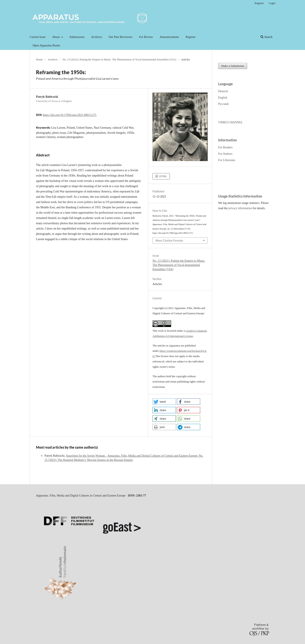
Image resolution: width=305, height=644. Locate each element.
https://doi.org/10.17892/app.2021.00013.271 (70, 115)
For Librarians (227, 160)
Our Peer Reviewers (120, 37)
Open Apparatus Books (46, 45)
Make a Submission (233, 66)
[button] (164, 402)
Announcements (169, 37)
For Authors (225, 154)
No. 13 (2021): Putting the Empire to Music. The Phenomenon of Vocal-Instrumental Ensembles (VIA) (119, 59)
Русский (223, 104)
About (56, 37)
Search (266, 37)
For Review (146, 37)
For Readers (225, 147)
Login (272, 3)
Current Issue (38, 37)
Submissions (77, 37)
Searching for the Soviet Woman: (86, 456)
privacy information (240, 208)
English (223, 98)
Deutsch (223, 91)
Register (191, 37)
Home (39, 59)
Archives (96, 37)
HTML (163, 176)
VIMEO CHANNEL (230, 122)
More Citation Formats (169, 241)
